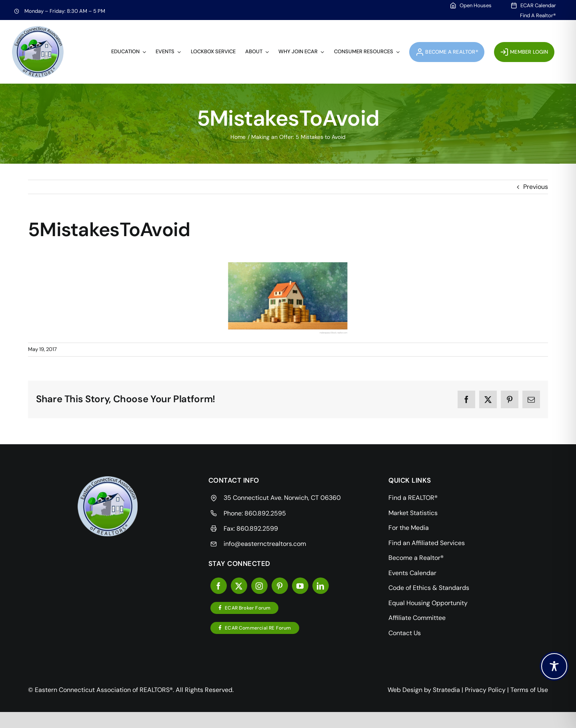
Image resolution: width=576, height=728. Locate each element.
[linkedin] (321, 586)
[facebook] (219, 586)
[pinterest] (280, 586)
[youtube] (300, 586)
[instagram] (259, 586)
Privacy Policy (485, 690)
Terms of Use (529, 690)
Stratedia (446, 690)
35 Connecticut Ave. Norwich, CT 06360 (282, 498)
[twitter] (239, 586)
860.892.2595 (265, 513)
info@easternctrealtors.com (265, 544)
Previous (536, 187)
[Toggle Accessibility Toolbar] (554, 666)
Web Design (405, 690)
